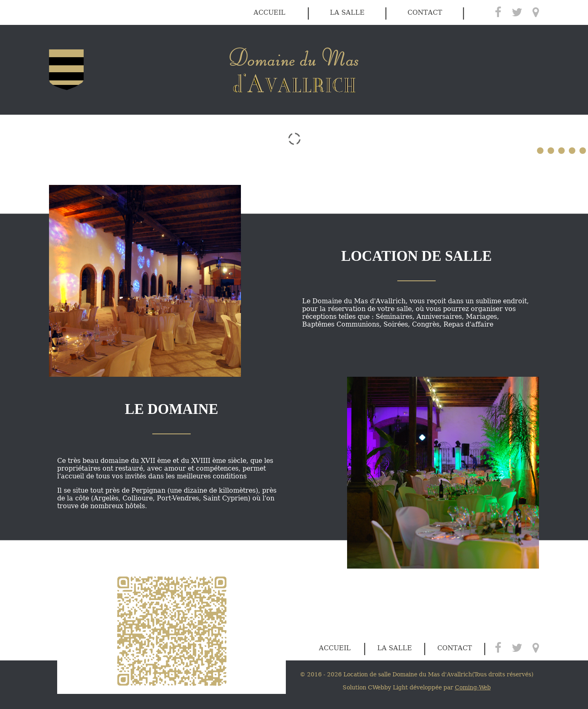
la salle (347, 12)
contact (425, 12)
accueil (269, 12)
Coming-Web (473, 687)
